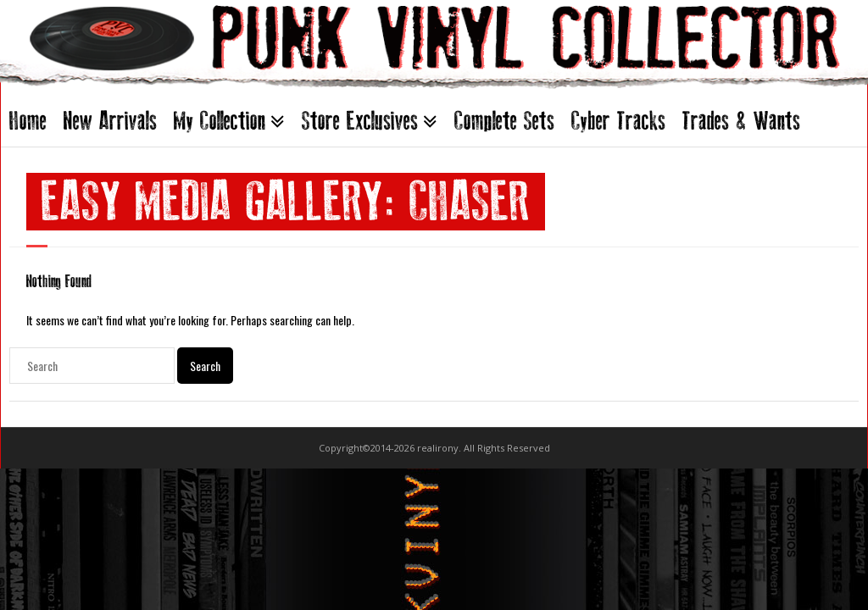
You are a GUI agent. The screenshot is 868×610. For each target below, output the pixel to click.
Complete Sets (504, 121)
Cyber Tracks (618, 121)
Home (28, 121)
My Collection (220, 121)
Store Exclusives (360, 121)
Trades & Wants (741, 121)
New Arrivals (110, 121)
